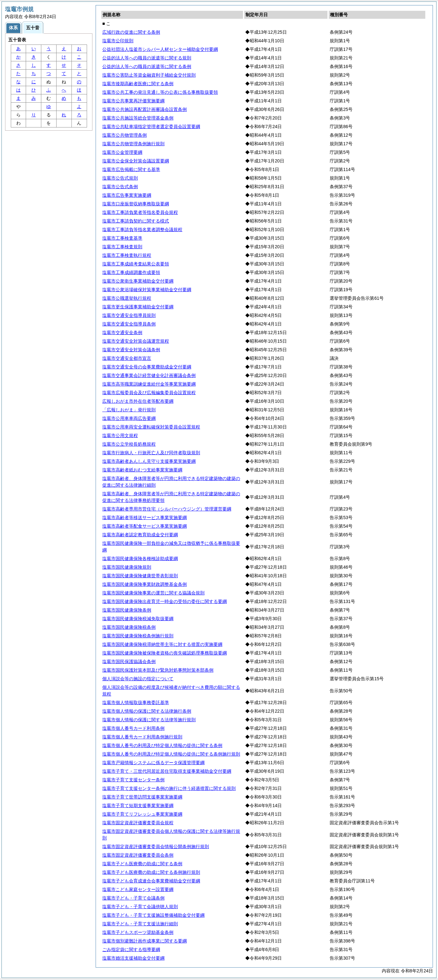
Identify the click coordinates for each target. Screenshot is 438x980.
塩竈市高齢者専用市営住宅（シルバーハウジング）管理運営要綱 (167, 509)
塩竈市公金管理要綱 (122, 152)
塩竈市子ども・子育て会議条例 (133, 898)
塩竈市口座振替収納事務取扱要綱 (136, 204)
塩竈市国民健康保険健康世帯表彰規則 (140, 576)
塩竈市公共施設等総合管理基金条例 (138, 118)
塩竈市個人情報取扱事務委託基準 (136, 702)
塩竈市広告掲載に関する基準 (131, 169)
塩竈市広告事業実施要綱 (127, 195)
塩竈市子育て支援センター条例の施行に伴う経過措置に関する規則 (169, 788)
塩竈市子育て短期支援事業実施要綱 (138, 805)
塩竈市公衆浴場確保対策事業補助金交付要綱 (147, 290)
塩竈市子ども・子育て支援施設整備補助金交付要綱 (153, 915)
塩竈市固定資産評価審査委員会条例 (138, 855)
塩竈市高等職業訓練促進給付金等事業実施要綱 (149, 384)
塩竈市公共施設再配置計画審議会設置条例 (145, 109)
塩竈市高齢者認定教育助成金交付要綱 (140, 535)
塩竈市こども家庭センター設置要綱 (138, 889)
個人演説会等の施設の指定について (138, 679)
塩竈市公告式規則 (120, 178)
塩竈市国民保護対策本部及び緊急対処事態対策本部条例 (158, 670)
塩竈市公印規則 (118, 41)
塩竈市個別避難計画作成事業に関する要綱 (145, 941)
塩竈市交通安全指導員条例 (129, 324)
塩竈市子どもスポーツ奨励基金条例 (138, 932)
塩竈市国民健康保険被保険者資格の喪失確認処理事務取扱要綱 (165, 653)
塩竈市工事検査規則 (122, 247)
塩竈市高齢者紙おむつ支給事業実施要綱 (142, 470)
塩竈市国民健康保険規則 (127, 567)
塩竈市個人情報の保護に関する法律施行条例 (147, 711)
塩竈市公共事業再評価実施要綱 (133, 101)
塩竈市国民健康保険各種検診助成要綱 (140, 559)
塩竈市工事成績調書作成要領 (131, 272)
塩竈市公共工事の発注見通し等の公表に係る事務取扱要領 (160, 92)
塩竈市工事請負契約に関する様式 (136, 221)
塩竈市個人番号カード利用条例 (133, 728)
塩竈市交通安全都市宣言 (127, 358)
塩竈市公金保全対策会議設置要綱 (136, 161)
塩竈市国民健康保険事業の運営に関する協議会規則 (153, 593)
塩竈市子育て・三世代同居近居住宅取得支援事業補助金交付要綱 (167, 771)
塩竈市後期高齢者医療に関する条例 (138, 84)
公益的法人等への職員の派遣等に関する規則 (147, 58)
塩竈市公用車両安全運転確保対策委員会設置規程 (151, 427)
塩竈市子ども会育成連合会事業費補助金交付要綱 (151, 881)
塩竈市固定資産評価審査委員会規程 (138, 823)
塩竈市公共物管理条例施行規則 (133, 144)
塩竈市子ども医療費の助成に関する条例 (142, 864)
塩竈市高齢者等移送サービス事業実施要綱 (145, 517)
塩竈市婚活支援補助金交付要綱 (133, 958)
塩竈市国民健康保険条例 (127, 610)
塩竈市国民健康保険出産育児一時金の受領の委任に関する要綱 (165, 601)
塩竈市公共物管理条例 (125, 135)
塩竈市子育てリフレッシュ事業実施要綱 (142, 814)
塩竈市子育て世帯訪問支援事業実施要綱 (142, 797)
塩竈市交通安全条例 (122, 332)
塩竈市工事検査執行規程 (127, 255)
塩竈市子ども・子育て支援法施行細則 (140, 924)
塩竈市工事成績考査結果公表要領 (136, 264)
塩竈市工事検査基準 (122, 238)
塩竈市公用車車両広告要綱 (129, 418)
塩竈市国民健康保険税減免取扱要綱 (138, 619)
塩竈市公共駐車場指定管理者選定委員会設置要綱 (151, 127)
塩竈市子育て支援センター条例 (133, 780)
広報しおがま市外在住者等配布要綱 (138, 401)
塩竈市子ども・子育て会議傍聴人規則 (140, 907)
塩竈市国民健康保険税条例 (129, 627)
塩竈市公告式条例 (120, 187)
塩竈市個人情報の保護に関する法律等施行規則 (149, 720)
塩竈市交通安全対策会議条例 (131, 350)
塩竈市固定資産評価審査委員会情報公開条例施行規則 (156, 846)
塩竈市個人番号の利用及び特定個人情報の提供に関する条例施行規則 (171, 754)
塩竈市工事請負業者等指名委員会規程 (140, 212)
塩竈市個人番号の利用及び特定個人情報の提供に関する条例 (162, 745)
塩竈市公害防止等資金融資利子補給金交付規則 (149, 75)
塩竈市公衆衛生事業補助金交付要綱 (138, 281)
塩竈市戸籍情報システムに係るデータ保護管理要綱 (153, 763)
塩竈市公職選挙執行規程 (127, 298)
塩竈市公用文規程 (120, 435)
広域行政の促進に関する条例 (131, 32)
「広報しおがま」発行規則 (129, 410)
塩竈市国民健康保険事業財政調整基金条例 (145, 584)
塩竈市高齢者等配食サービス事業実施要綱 (145, 526)
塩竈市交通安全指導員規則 (129, 315)
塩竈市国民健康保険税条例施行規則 (138, 636)
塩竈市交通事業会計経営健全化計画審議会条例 (149, 375)
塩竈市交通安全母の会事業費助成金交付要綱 (147, 367)
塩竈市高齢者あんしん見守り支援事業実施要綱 (149, 461)
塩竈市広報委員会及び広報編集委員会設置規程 (149, 393)
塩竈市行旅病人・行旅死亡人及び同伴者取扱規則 (151, 453)
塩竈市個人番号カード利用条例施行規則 (142, 737)
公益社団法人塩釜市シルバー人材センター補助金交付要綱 (160, 49)
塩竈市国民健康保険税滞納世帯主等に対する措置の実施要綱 (162, 644)
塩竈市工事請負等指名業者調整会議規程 (142, 230)
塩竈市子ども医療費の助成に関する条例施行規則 (151, 872)
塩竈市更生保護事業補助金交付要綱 (138, 307)
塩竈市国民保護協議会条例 (129, 661)
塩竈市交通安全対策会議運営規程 (136, 341)
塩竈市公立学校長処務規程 (129, 444)
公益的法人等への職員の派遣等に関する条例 (147, 66)
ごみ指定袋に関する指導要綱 (131, 949)
